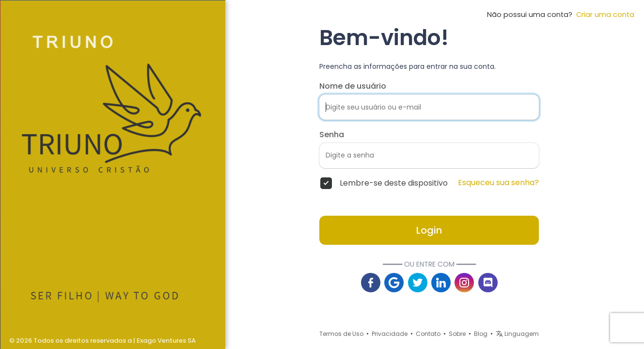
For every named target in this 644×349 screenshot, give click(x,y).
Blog (481, 334)
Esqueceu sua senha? (498, 183)
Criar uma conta (603, 15)
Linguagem (517, 334)
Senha (332, 135)
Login (429, 230)
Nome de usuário (353, 86)
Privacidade (390, 334)
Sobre (457, 334)
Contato (428, 334)
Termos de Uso (341, 334)
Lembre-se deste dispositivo (394, 183)
